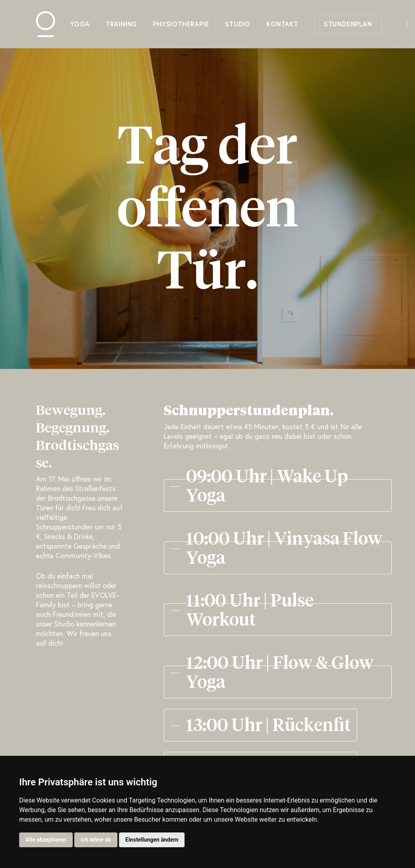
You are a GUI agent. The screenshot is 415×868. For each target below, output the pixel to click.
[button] (278, 486)
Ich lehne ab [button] (96, 840)
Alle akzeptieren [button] (46, 840)
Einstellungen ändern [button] (152, 840)
